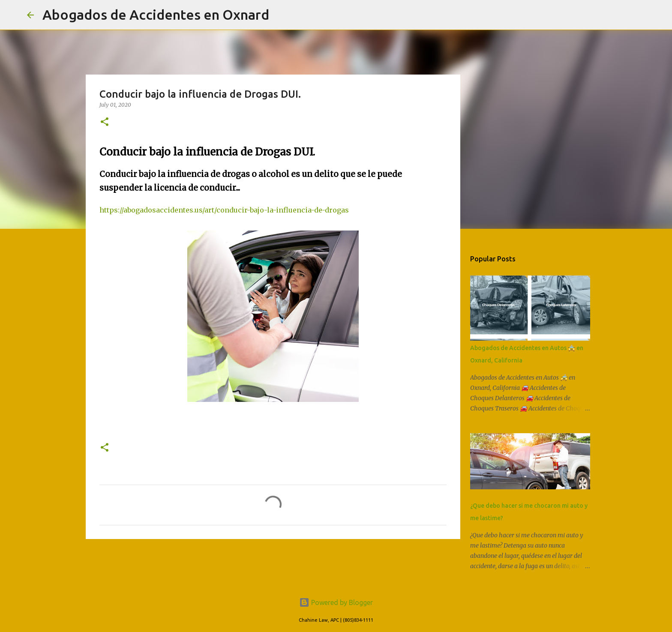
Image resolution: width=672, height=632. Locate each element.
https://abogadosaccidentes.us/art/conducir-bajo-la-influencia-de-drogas (224, 210)
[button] (105, 122)
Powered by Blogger (336, 602)
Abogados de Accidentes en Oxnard (156, 15)
